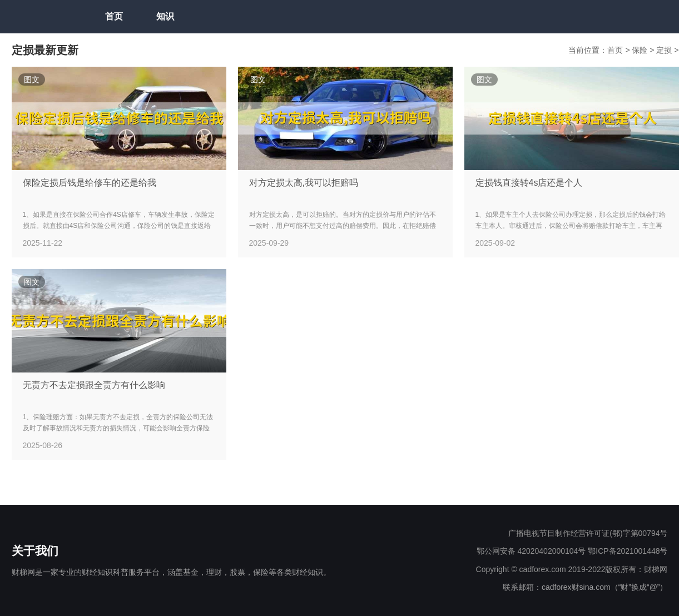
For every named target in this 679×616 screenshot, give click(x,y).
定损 (665, 50)
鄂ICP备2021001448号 (628, 551)
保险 (641, 50)
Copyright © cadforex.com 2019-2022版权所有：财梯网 (572, 569)
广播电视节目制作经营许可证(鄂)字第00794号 (588, 533)
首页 (114, 16)
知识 (165, 16)
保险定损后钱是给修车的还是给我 (90, 183)
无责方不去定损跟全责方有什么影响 (94, 385)
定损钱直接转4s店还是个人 (529, 183)
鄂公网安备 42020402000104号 (531, 551)
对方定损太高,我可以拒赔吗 (304, 183)
